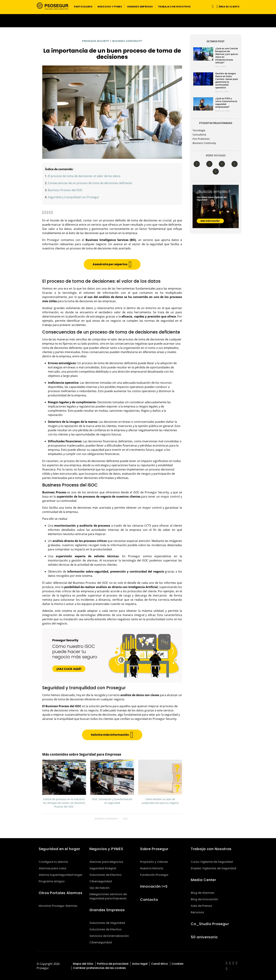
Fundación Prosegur (154, 875)
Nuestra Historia (152, 868)
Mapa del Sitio (83, 964)
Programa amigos (52, 881)
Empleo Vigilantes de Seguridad (214, 868)
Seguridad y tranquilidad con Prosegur (74, 197)
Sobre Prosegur (154, 849)
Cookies (178, 964)
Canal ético (160, 964)
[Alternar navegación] (212, 6)
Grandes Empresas (107, 910)
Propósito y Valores (154, 862)
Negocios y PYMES (106, 849)
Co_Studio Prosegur (210, 924)
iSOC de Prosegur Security (151, 492)
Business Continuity (127, 41)
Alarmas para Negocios (106, 862)
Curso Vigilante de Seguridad (212, 862)
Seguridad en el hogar (59, 849)
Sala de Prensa (201, 906)
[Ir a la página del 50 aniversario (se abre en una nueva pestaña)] (138, 21)
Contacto (149, 900)
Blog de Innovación (204, 899)
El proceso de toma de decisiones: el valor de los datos (84, 176)
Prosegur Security (96, 41)
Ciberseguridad (101, 881)
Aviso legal (140, 964)
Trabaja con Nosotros (211, 849)
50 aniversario (204, 937)
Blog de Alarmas (203, 893)
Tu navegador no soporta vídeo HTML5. (138, 21)
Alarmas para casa (52, 868)
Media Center (203, 880)
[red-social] (227, 963)
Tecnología (199, 130)
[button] (83, 6)
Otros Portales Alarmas (61, 893)
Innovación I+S (154, 886)
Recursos (197, 912)
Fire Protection (201, 139)
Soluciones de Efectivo (106, 875)
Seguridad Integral (103, 868)
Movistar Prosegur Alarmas (58, 906)
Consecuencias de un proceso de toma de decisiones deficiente (90, 183)
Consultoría (199, 135)
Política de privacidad (113, 964)
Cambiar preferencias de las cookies (99, 968)
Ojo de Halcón (99, 888)
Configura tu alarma (53, 862)
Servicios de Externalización (109, 936)
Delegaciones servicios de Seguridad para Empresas (108, 896)
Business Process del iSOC (65, 190)
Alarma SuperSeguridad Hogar (61, 875)
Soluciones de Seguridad (107, 923)
